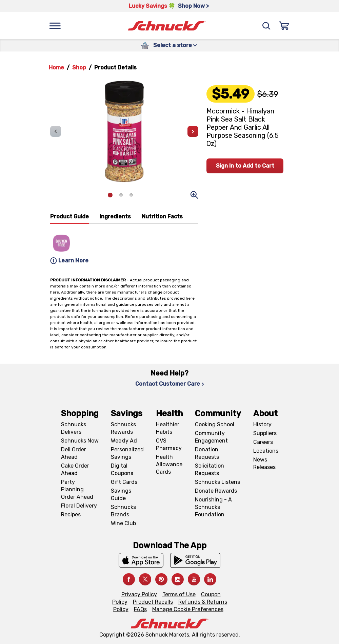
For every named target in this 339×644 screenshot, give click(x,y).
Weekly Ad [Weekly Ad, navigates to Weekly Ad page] (124, 441)
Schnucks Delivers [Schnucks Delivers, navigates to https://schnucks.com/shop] (74, 428)
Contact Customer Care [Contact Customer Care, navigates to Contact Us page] (170, 384)
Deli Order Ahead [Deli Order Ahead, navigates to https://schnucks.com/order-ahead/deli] (74, 453)
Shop (79, 68)
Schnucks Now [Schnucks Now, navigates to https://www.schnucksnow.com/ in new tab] (80, 441)
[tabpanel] (124, 245)
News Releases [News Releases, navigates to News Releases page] (264, 463)
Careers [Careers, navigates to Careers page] (263, 442)
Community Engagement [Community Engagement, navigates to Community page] (211, 437)
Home (56, 68)
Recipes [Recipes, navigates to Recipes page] (71, 514)
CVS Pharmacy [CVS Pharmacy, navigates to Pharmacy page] (169, 444)
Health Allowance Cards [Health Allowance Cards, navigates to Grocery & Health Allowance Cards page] (169, 464)
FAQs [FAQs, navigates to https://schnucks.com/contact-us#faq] (140, 609)
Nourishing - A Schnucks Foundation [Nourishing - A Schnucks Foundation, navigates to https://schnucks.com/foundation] (213, 507)
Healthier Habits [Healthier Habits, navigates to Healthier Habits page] (168, 428)
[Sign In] (284, 26)
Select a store (175, 45)
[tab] (69, 218)
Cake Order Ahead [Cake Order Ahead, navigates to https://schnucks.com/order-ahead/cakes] (75, 469)
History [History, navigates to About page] (262, 424)
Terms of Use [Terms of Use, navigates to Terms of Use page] (179, 594)
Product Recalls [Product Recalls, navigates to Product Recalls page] (153, 602)
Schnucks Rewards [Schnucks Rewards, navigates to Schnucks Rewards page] (123, 428)
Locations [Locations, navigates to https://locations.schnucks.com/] (266, 451)
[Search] (266, 26)
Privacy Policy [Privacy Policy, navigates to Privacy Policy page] (139, 594)
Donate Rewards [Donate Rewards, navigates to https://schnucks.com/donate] (216, 491)
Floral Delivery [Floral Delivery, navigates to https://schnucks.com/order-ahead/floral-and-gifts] (79, 506)
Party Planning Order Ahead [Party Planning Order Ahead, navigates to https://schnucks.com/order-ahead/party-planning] (77, 489)
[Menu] (55, 26)
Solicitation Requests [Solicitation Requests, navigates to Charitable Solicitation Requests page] (210, 469)
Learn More (69, 261)
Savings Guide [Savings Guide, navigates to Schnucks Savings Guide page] (121, 495)
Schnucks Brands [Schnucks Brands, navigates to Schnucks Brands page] (123, 511)
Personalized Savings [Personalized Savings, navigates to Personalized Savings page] (127, 453)
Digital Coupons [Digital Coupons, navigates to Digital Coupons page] (122, 469)
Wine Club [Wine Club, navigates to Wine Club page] (123, 523)
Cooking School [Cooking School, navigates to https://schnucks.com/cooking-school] (215, 424)
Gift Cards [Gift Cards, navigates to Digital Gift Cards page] (124, 482)
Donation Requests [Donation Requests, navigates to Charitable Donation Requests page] (207, 453)
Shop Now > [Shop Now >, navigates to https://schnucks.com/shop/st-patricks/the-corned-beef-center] (193, 6)
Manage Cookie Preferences (188, 609)
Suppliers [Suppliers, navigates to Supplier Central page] (265, 433)
